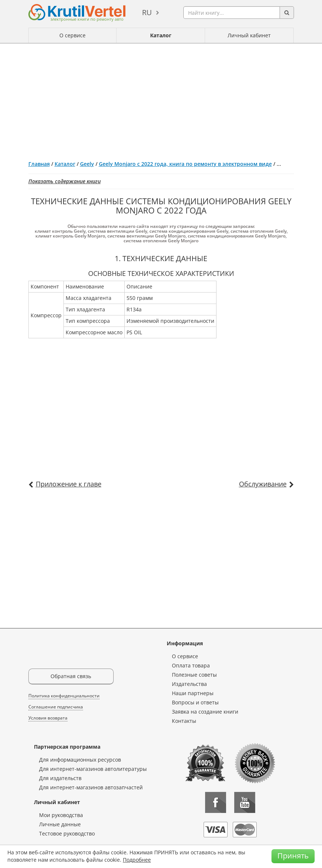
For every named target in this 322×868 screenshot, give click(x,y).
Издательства (189, 684)
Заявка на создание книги (205, 712)
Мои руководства (61, 815)
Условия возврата (48, 718)
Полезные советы (194, 675)
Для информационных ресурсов (80, 760)
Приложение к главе (69, 484)
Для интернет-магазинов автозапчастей (91, 787)
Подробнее (137, 860)
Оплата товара (191, 665)
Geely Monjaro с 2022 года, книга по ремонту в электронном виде (185, 164)
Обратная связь (71, 676)
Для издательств (60, 778)
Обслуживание (263, 484)
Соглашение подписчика (56, 707)
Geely (87, 164)
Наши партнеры (193, 693)
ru (147, 12)
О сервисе (72, 35)
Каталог (161, 35)
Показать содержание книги (65, 181)
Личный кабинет (249, 35)
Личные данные (60, 824)
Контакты (184, 721)
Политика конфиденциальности (64, 696)
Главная (39, 164)
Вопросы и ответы (195, 702)
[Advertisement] (161, 99)
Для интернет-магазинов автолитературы (93, 769)
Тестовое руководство (67, 833)
